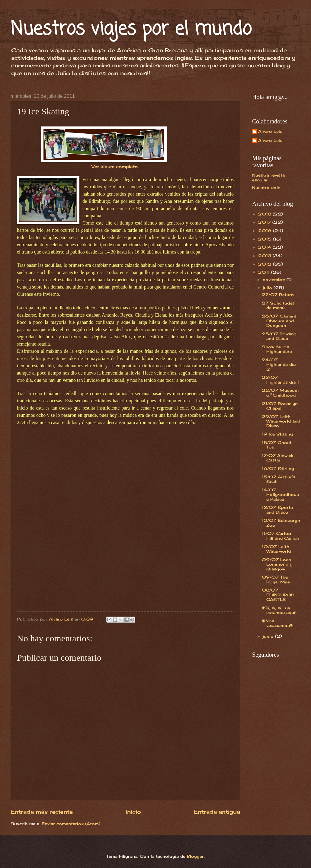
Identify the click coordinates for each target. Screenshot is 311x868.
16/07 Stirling (278, 468)
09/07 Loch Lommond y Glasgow (277, 564)
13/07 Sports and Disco (277, 510)
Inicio (133, 812)
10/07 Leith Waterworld (276, 549)
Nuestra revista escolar (268, 177)
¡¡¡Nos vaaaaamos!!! (278, 623)
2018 (265, 214)
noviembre (275, 279)
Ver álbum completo (115, 167)
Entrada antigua (217, 812)
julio (268, 288)
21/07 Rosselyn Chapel (280, 406)
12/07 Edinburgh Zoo (281, 523)
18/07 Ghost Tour (277, 445)
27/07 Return (278, 295)
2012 (266, 264)
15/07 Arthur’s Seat (279, 479)
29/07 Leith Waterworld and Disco (281, 421)
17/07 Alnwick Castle (277, 458)
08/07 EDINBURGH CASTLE (278, 595)
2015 (266, 239)
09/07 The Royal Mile (276, 579)
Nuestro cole (266, 187)
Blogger (195, 856)
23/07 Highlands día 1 (280, 380)
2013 (265, 256)
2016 (266, 231)
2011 (265, 272)
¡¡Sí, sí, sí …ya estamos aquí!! (280, 610)
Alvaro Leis (270, 131)
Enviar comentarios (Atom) (71, 824)
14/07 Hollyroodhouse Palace (280, 495)
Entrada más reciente (42, 812)
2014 (265, 247)
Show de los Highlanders (277, 349)
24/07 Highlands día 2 (279, 364)
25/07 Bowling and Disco (279, 336)
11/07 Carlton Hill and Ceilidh (281, 536)
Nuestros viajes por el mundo (131, 29)
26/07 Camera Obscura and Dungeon (279, 321)
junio (269, 636)
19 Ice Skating (277, 434)
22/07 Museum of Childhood (280, 393)
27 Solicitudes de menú (278, 305)
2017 (265, 222)
